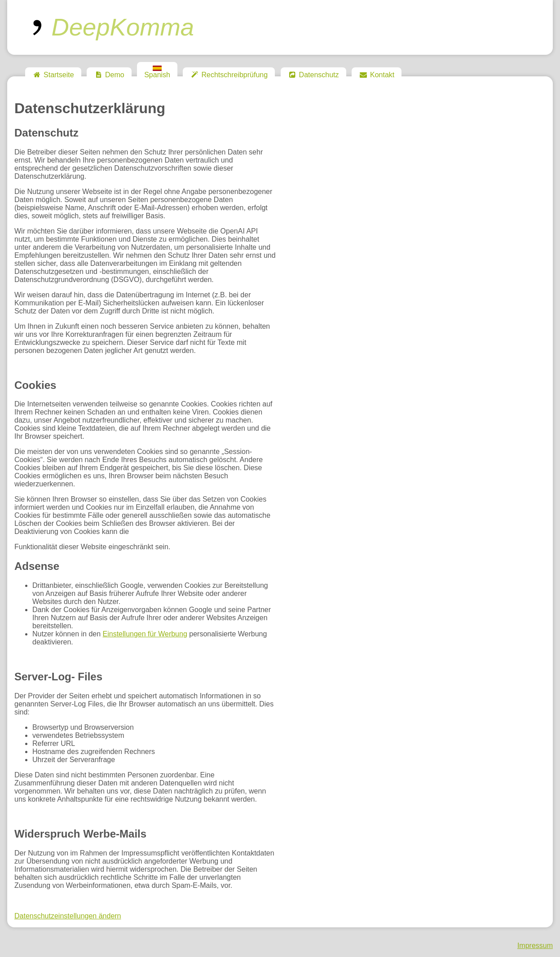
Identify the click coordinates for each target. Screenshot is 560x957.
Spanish (157, 72)
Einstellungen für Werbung (145, 634)
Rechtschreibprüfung (229, 75)
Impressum (535, 946)
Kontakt (377, 75)
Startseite (53, 75)
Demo (109, 75)
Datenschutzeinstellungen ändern (68, 916)
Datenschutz (313, 75)
